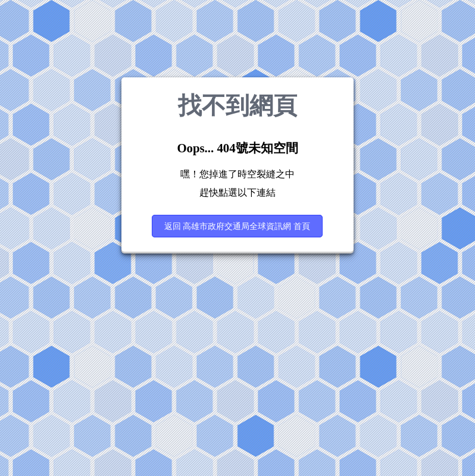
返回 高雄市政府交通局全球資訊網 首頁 (237, 226)
